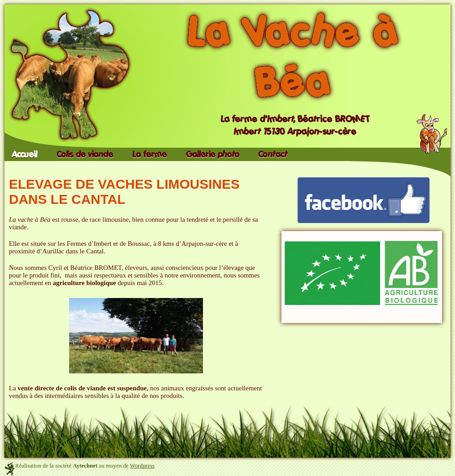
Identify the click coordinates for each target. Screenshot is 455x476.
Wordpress (142, 466)
